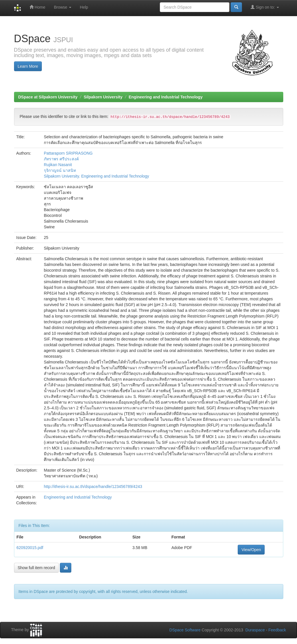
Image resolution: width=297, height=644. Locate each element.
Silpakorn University (103, 97)
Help (84, 7)
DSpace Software (185, 630)
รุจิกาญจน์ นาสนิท (60, 170)
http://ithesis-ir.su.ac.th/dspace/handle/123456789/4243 (93, 487)
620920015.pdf (30, 548)
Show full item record (37, 568)
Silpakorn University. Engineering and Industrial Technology (97, 176)
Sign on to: (265, 7)
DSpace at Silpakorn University (48, 97)
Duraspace (255, 630)
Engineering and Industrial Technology (166, 97)
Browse (63, 7)
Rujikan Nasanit (58, 165)
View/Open (251, 550)
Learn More (28, 66)
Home (37, 7)
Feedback (277, 630)
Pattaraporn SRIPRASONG (68, 153)
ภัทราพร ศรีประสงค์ (61, 159)
